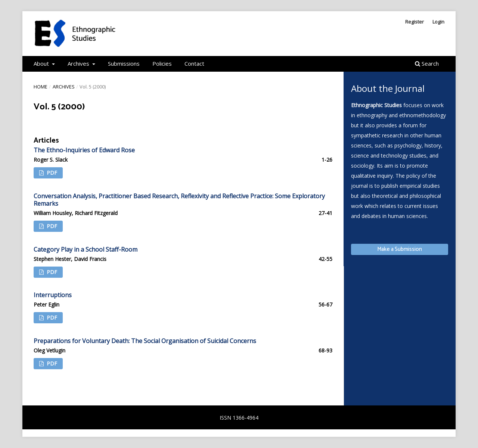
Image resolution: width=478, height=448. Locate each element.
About (42, 63)
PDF (51, 173)
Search (427, 63)
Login (438, 22)
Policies (162, 63)
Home (41, 87)
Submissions (124, 63)
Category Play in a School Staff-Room (86, 249)
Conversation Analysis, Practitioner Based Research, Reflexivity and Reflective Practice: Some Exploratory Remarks (179, 200)
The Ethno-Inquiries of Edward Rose (84, 150)
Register (415, 22)
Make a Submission (400, 249)
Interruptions (53, 295)
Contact (194, 63)
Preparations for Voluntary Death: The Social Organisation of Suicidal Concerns (145, 341)
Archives (79, 63)
